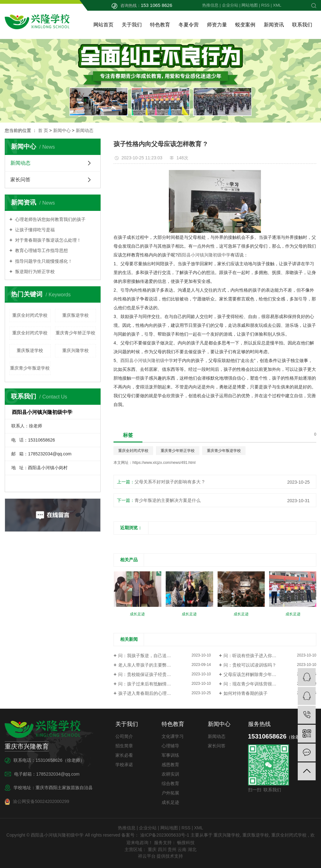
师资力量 (217, 25)
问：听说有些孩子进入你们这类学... (258, 656)
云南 (182, 849)
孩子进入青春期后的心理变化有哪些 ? (155, 693)
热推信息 (210, 5)
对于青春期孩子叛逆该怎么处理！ (47, 240)
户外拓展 (170, 793)
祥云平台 (147, 856)
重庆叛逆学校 (75, 315)
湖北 (192, 849)
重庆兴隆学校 (75, 350)
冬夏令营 (189, 25)
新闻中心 (62, 130)
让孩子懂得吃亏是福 (34, 230)
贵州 (172, 849)
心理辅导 (170, 746)
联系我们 (302, 25)
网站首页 (103, 25)
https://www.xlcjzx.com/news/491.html (164, 463)
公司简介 (124, 736)
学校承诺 (124, 765)
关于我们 (132, 25)
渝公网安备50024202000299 (37, 802)
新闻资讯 (274, 25)
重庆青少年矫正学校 (75, 333)
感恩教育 (170, 765)
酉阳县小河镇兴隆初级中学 (204, 255)
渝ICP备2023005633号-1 (165, 835)
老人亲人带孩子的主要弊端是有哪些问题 (158, 665)
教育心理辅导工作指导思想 (41, 250)
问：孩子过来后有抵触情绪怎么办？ (153, 684)
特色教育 (160, 25)
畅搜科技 (185, 843)
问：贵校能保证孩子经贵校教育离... (153, 674)
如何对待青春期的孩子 (246, 693)
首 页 (43, 130)
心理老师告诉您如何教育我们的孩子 (50, 219)
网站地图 (250, 5)
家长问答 (20, 180)
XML (277, 5)
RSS (266, 5)
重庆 (152, 849)
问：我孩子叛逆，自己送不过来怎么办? (157, 656)
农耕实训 (170, 774)
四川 (162, 849)
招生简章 (124, 746)
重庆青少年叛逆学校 (30, 368)
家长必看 (124, 755)
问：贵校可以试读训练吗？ (250, 665)
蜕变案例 (245, 25)
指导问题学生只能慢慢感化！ (43, 261)
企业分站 (230, 5)
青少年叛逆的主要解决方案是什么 (168, 500)
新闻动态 (85, 130)
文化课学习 (173, 736)
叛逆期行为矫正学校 (34, 272)
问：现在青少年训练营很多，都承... (258, 684)
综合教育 (170, 783)
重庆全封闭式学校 (30, 315)
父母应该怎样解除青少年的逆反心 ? (258, 674)
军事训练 (170, 755)
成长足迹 (170, 802)
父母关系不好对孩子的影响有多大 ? (169, 482)
